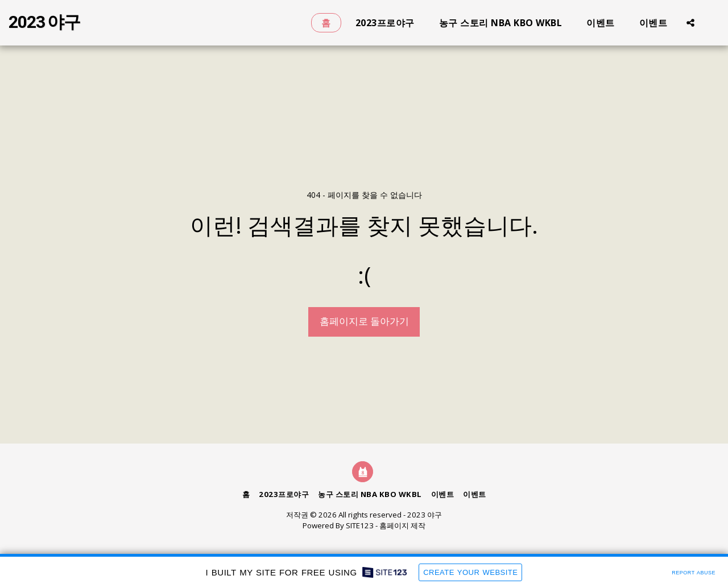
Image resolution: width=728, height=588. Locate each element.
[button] (690, 22)
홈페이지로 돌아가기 (364, 321)
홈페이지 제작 (402, 525)
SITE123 (360, 525)
